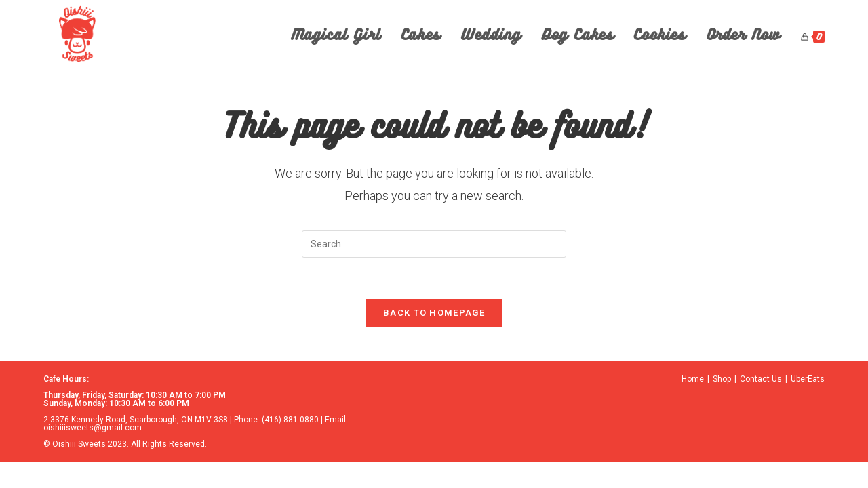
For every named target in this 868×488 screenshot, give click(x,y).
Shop (722, 379)
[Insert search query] (434, 244)
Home (693, 379)
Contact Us (761, 379)
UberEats (808, 379)
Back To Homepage (434, 313)
